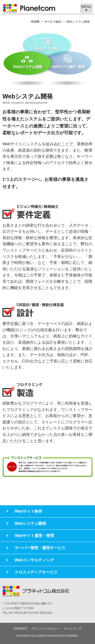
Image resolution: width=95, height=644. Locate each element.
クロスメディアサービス (36, 572)
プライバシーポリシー (46, 629)
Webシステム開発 (30, 523)
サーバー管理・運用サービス (40, 548)
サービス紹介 (53, 22)
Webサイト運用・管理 (34, 536)
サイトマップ (73, 629)
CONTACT (20, 629)
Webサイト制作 (28, 511)
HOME (35, 22)
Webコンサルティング (34, 560)
